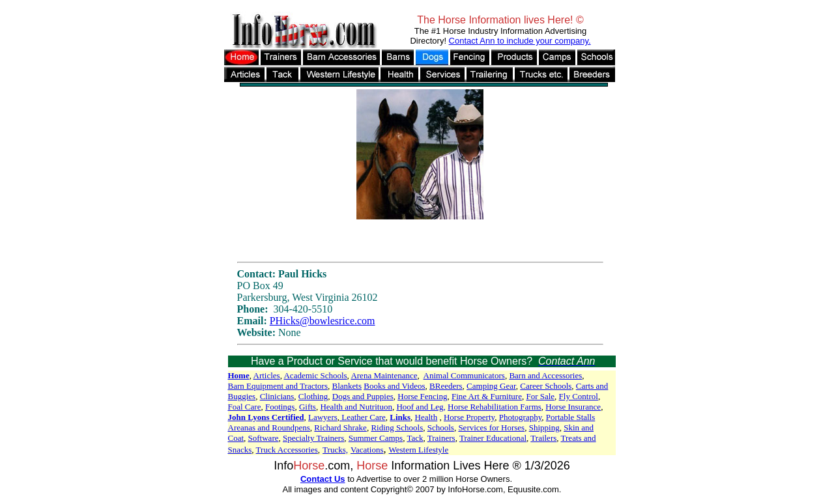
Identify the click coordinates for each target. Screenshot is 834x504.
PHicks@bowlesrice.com (323, 321)
